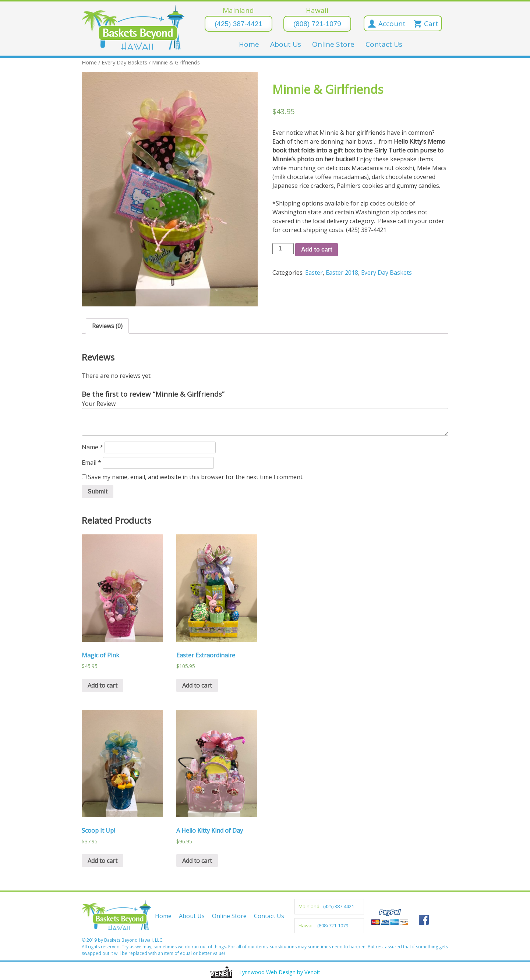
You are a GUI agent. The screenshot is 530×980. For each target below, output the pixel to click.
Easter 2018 (342, 273)
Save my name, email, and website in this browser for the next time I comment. (196, 477)
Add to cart (317, 250)
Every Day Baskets (124, 62)
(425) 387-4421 (239, 24)
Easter (314, 273)
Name (92, 447)
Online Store (333, 44)
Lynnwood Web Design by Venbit (280, 972)
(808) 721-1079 (317, 24)
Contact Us (384, 44)
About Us (286, 44)
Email (91, 463)
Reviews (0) (107, 326)
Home (249, 44)
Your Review (99, 404)
